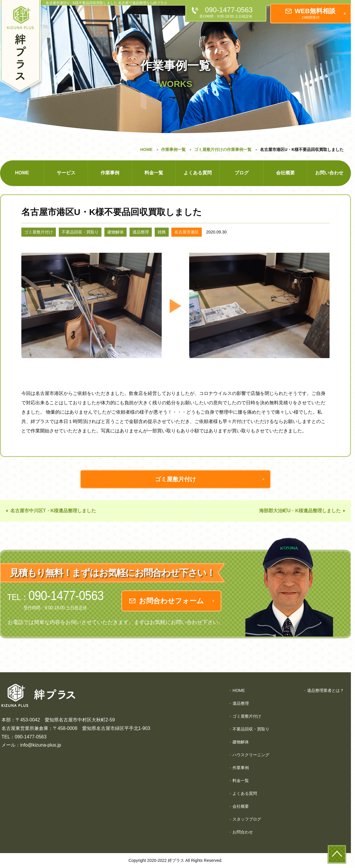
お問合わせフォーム (171, 601)
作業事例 (110, 173)
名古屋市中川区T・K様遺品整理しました (53, 511)
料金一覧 (154, 173)
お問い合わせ (329, 173)
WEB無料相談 (315, 14)
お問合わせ (243, 832)
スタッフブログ (247, 819)
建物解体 (116, 232)
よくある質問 (198, 173)
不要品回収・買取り (80, 232)
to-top (337, 854)
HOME (146, 149)
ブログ (242, 173)
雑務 (162, 232)
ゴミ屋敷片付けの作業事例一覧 (223, 149)
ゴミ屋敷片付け (39, 232)
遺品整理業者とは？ (325, 690)
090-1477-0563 (229, 12)
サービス (66, 173)
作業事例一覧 (173, 149)
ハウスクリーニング (251, 755)
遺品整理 (141, 232)
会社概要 (285, 173)
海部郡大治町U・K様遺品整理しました (300, 511)
